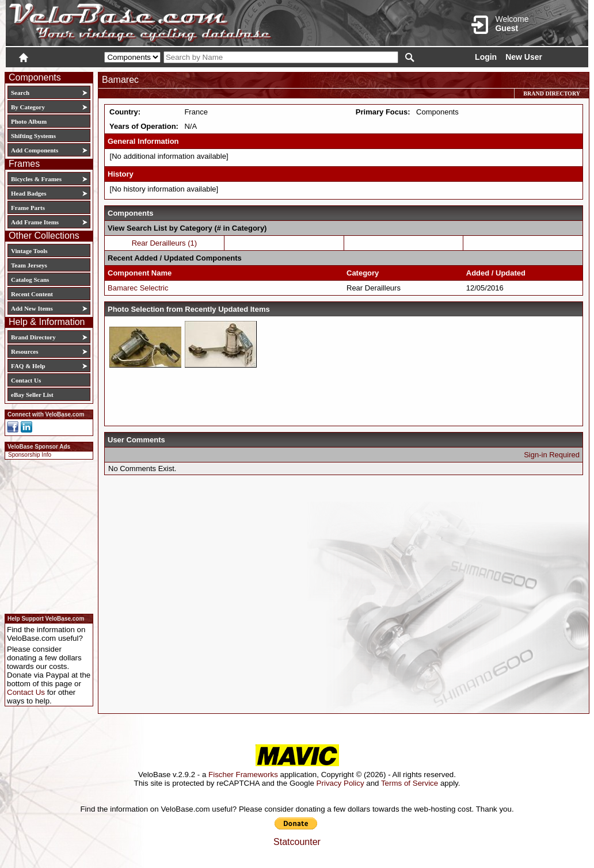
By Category (28, 107)
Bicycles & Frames (37, 179)
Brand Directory (33, 337)
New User (524, 57)
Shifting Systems (33, 136)
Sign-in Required (552, 455)
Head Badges (28, 193)
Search (20, 93)
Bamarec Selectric (138, 288)
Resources (24, 351)
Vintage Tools (29, 251)
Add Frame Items (35, 222)
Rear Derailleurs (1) (164, 243)
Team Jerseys (29, 265)
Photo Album (29, 121)
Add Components (35, 150)
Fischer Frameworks (243, 775)
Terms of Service (410, 783)
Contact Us (26, 380)
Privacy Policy (340, 783)
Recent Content (32, 294)
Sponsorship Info (30, 455)
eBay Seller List (32, 395)
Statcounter (297, 842)
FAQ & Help (28, 366)
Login (486, 57)
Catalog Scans (30, 280)
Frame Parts (28, 208)
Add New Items (32, 308)
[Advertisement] (45, 535)
